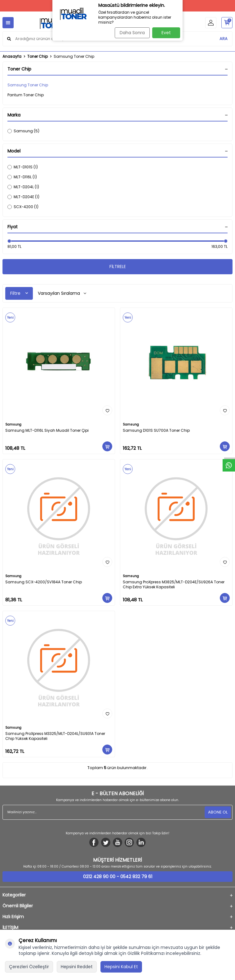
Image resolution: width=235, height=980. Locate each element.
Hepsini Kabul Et (121, 967)
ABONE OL (218, 812)
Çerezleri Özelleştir (29, 967)
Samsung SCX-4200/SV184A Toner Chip (44, 582)
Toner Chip (38, 57)
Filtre (19, 293)
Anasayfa (12, 57)
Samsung (13, 424)
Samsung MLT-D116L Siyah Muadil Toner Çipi (47, 431)
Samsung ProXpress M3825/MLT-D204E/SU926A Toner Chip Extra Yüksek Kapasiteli (174, 585)
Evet (166, 33)
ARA (224, 39)
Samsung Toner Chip (28, 85)
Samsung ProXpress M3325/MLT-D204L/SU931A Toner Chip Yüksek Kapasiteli (55, 736)
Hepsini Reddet (77, 967)
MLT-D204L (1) (23, 187)
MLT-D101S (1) (23, 167)
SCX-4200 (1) (23, 207)
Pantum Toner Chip (26, 95)
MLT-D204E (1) (23, 197)
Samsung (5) (23, 131)
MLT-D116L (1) (22, 177)
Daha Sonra (132, 33)
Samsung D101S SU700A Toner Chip (156, 431)
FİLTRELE (118, 267)
